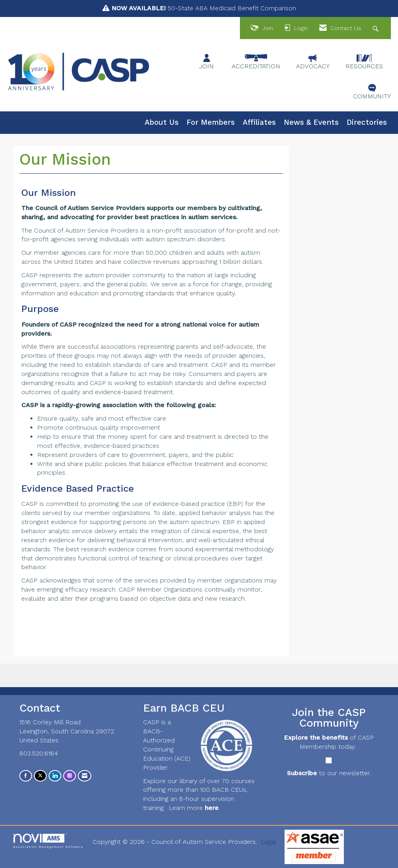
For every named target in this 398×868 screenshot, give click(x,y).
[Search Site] (376, 28)
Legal (268, 842)
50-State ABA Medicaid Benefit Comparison (204, 8)
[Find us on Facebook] (26, 776)
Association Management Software (49, 841)
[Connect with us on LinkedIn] (55, 776)
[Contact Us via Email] (85, 776)
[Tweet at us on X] (40, 776)
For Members (211, 122)
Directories (367, 122)
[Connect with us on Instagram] (70, 776)
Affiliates (259, 122)
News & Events (311, 122)
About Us (162, 122)
